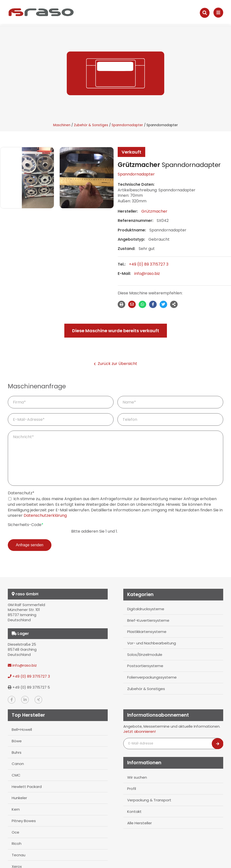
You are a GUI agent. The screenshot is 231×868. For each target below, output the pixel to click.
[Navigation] (218, 13)
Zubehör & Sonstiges (91, 125)
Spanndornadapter (127, 125)
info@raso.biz (147, 274)
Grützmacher (154, 211)
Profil (132, 788)
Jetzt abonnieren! (140, 731)
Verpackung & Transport (149, 799)
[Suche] (205, 13)
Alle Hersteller (140, 821)
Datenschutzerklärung (45, 515)
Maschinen (62, 125)
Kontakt (134, 810)
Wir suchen (137, 777)
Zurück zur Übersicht (115, 364)
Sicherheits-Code (26, 525)
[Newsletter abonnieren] (218, 744)
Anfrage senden (30, 545)
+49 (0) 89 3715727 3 (149, 264)
